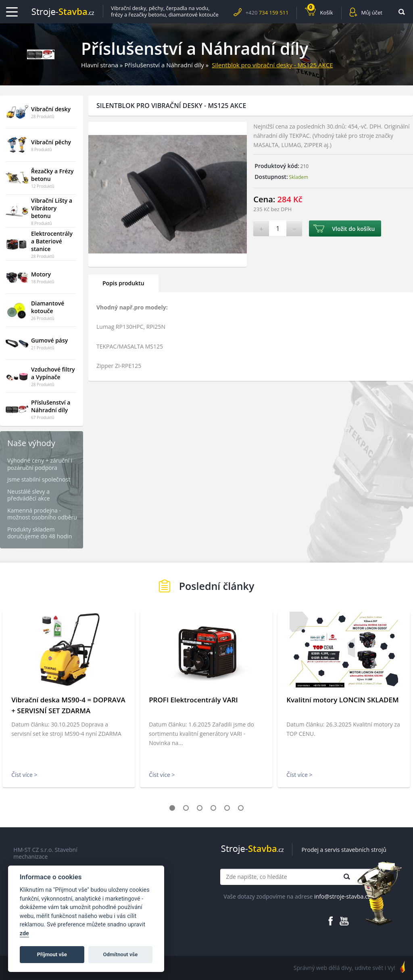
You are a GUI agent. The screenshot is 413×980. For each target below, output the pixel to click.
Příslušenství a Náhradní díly (164, 65)
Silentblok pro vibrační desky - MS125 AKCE (272, 65)
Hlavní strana (100, 65)
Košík (320, 11)
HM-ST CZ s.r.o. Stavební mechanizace (45, 853)
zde (24, 933)
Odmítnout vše (121, 954)
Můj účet (372, 12)
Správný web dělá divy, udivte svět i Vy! (344, 968)
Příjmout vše (52, 954)
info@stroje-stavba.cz (342, 896)
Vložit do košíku (353, 229)
